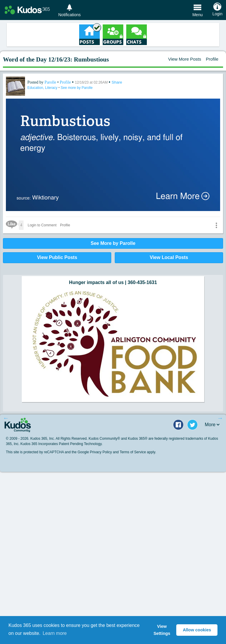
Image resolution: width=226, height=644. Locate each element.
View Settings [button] (162, 630)
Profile (212, 59)
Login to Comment (42, 225)
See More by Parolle (113, 243)
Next (220, 418)
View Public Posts (57, 257)
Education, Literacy (43, 88)
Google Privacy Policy (95, 452)
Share (117, 82)
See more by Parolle (77, 88)
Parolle (51, 82)
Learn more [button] (55, 633)
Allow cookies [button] (197, 630)
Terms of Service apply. (138, 452)
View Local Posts (169, 257)
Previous (6, 418)
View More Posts (185, 59)
